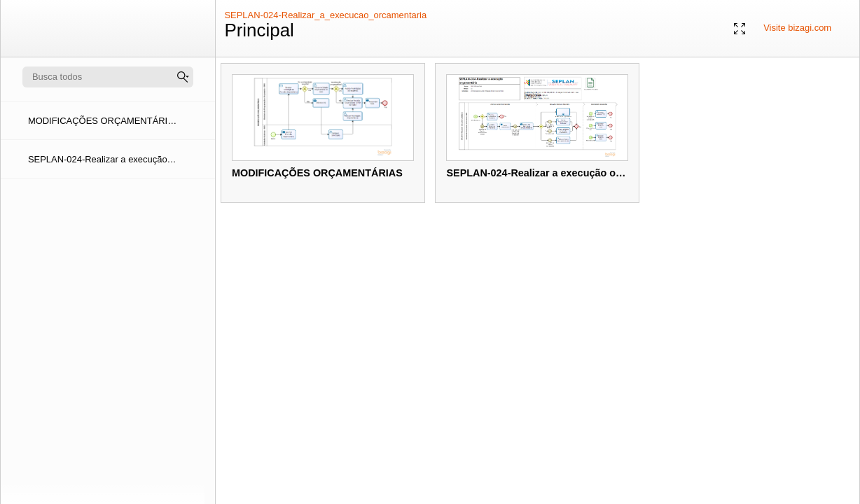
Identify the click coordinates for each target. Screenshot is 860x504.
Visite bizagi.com (797, 28)
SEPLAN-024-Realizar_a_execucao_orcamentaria (325, 15)
